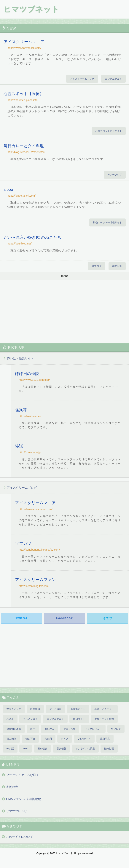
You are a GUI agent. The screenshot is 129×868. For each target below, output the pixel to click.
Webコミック (14, 709)
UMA (26, 749)
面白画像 (11, 739)
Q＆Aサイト (84, 739)
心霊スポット (78, 709)
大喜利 (48, 739)
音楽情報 (61, 749)
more (64, 276)
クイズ (65, 739)
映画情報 (35, 709)
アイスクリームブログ (82, 79)
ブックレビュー (93, 729)
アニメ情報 (70, 729)
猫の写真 (117, 266)
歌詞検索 (49, 729)
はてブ (108, 618)
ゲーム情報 (55, 709)
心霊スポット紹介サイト (109, 131)
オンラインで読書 (85, 749)
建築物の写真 (14, 729)
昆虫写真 (105, 739)
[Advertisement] (64, 312)
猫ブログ (97, 266)
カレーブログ (115, 175)
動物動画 (109, 749)
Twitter (21, 618)
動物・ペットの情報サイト (107, 222)
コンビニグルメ (113, 79)
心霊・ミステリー (104, 709)
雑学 (33, 729)
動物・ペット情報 (104, 719)
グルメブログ (30, 719)
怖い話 (10, 749)
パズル (10, 719)
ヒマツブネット (31, 9)
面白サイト (79, 719)
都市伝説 (42, 749)
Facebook (64, 618)
